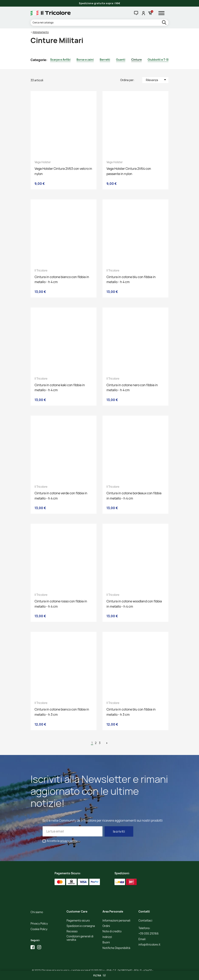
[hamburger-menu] (163, 13)
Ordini (106, 926)
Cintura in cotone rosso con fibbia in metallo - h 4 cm (61, 604)
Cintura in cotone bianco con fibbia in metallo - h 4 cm (62, 279)
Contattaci (145, 921)
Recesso (72, 931)
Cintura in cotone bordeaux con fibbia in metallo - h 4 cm (134, 496)
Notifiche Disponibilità (116, 948)
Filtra (97, 975)
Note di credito (112, 931)
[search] (165, 23)
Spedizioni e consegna (81, 926)
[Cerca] (99, 23)
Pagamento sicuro (78, 921)
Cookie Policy (39, 929)
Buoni (106, 942)
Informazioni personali (116, 921)
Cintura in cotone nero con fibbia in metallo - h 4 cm (132, 388)
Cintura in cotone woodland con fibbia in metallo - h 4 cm (134, 604)
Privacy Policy (39, 924)
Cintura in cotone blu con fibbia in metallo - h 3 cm (131, 712)
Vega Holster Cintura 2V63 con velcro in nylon (63, 171)
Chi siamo (37, 912)
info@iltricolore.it (149, 945)
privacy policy (69, 841)
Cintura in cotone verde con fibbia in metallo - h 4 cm (61, 496)
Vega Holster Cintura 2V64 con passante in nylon (129, 171)
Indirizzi (107, 937)
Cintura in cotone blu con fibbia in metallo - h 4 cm (131, 279)
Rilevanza (157, 80)
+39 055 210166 (149, 934)
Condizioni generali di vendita (80, 938)
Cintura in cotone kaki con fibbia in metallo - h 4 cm (60, 388)
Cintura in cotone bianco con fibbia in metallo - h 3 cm (62, 712)
